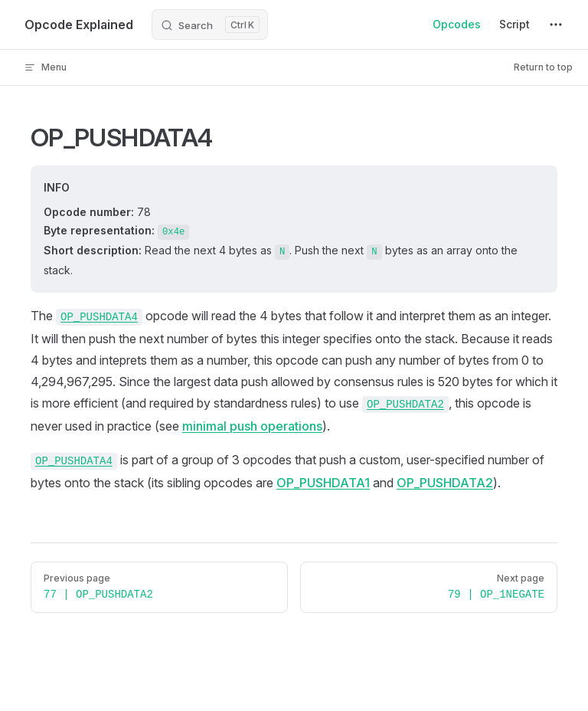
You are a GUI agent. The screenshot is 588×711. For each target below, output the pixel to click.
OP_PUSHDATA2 (445, 483)
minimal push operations (252, 426)
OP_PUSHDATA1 (323, 483)
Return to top (543, 67)
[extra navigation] (556, 25)
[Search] (210, 25)
